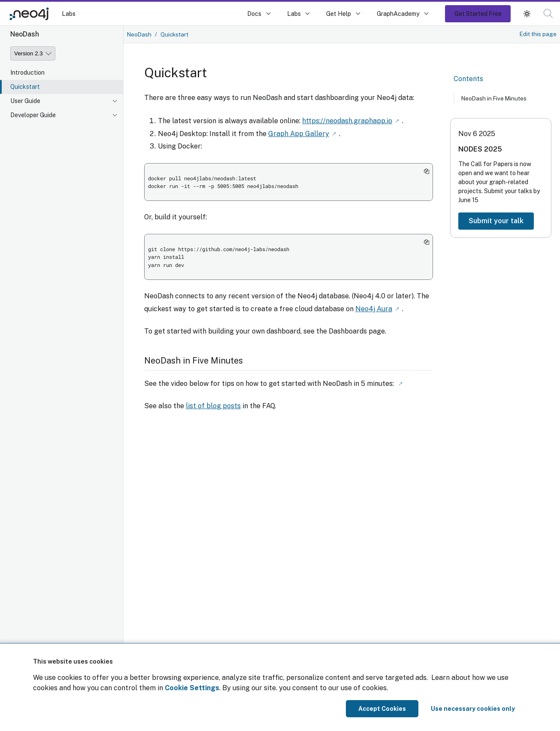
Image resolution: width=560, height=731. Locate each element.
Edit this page (538, 34)
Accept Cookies (382, 709)
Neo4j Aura (374, 308)
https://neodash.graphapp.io (347, 120)
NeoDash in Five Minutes (494, 98)
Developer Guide (33, 115)
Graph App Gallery (299, 133)
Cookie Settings (192, 688)
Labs (69, 14)
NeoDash (139, 34)
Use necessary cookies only (473, 709)
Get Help (339, 14)
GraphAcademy (398, 14)
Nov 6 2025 (477, 134)
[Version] (33, 53)
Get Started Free (478, 14)
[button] (527, 14)
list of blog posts (213, 404)
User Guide (25, 101)
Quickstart (25, 87)
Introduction (27, 73)
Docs (254, 14)
